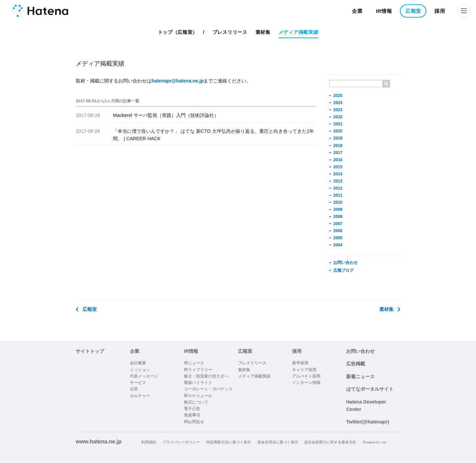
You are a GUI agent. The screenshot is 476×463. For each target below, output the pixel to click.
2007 (338, 224)
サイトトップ (90, 351)
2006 (338, 231)
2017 (338, 153)
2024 (338, 103)
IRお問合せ (194, 422)
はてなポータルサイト (370, 389)
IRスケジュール (198, 396)
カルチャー (140, 396)
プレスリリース (230, 32)
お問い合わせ (346, 263)
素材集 (263, 32)
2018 (338, 146)
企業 (357, 11)
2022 (338, 117)
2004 (338, 245)
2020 (338, 131)
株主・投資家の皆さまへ (206, 376)
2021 (338, 124)
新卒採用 (300, 363)
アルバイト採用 (306, 376)
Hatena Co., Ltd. (376, 442)
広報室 (413, 11)
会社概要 (138, 363)
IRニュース (194, 363)
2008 (338, 217)
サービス (138, 383)
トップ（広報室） (178, 32)
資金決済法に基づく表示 (278, 442)
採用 (440, 11)
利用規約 (149, 442)
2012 (338, 188)
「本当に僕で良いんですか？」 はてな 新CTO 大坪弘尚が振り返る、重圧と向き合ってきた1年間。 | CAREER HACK (213, 135)
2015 (338, 167)
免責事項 (192, 415)
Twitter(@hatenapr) (368, 422)
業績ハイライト (198, 383)
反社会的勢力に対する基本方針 (330, 442)
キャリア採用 (304, 370)
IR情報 (384, 11)
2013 (338, 181)
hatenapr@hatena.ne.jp (177, 81)
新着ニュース (360, 376)
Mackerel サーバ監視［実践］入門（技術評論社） (166, 115)
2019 (338, 138)
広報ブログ (343, 270)
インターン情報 (306, 383)
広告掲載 (356, 364)
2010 (338, 202)
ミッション (140, 370)
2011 (338, 195)
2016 (338, 160)
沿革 (134, 389)
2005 (338, 238)
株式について (196, 402)
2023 (338, 110)
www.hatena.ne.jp (99, 441)
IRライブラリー (198, 370)
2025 (338, 96)
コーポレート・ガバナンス (208, 389)
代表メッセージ (144, 376)
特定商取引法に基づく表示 (229, 442)
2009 (338, 210)
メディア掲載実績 (299, 32)
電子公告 (192, 409)
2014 (338, 174)
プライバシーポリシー (181, 442)
